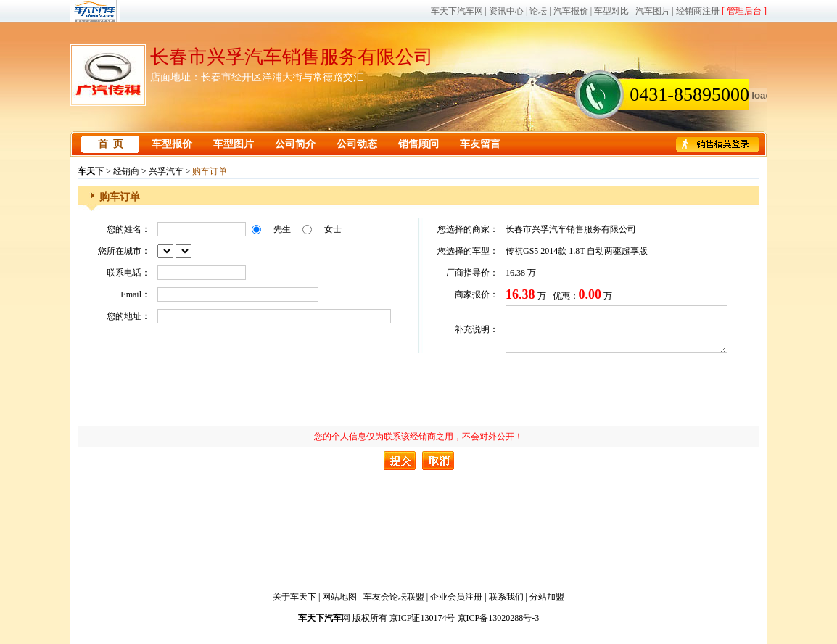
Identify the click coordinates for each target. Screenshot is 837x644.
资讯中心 (506, 11)
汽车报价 (571, 11)
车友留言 (480, 144)
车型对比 (611, 11)
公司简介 (295, 144)
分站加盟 (547, 597)
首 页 (111, 144)
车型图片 (234, 144)
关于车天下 (294, 597)
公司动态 (357, 144)
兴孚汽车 (166, 171)
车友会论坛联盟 (394, 597)
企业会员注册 (456, 597)
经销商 (126, 171)
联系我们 (506, 597)
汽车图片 (653, 11)
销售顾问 (418, 144)
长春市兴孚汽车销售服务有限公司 (292, 57)
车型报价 (172, 144)
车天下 (91, 171)
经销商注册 (698, 11)
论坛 (538, 11)
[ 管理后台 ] (744, 11)
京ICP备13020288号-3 (499, 618)
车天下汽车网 (457, 11)
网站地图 (339, 597)
